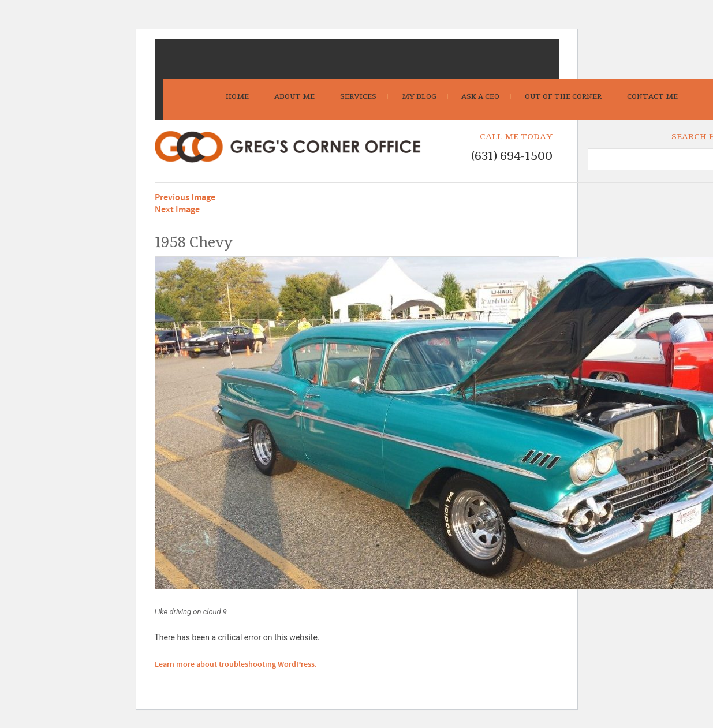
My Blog (419, 96)
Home (237, 96)
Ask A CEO (480, 96)
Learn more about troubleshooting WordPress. (236, 664)
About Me (294, 96)
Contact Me (652, 96)
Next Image (177, 210)
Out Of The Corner (563, 96)
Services (358, 96)
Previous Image (185, 198)
